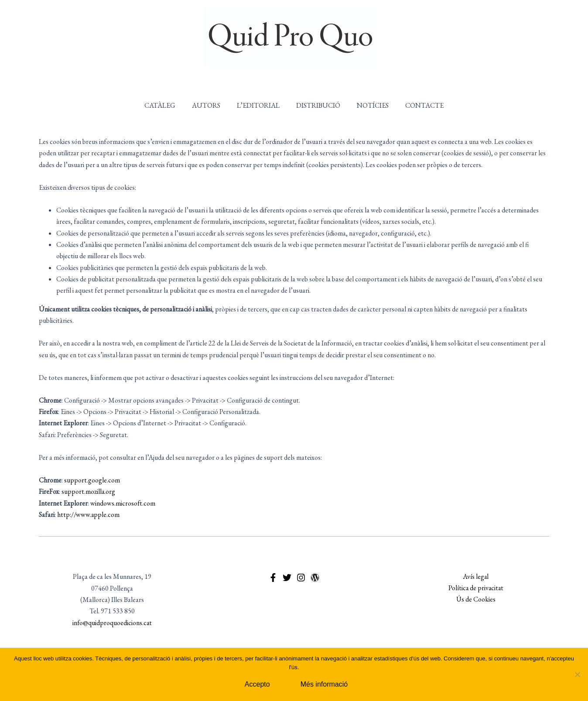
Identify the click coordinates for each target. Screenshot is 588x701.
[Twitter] (287, 578)
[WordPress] (315, 578)
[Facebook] (273, 578)
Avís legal (476, 576)
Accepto (257, 684)
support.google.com (92, 480)
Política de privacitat (476, 588)
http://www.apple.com (89, 515)
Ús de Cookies (476, 600)
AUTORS (210, 105)
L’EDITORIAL (260, 105)
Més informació (324, 684)
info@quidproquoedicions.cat (112, 623)
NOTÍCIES (369, 105)
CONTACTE (418, 105)
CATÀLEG (166, 105)
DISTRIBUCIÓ (317, 105)
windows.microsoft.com (123, 503)
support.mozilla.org (89, 491)
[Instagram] (301, 578)
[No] (577, 674)
